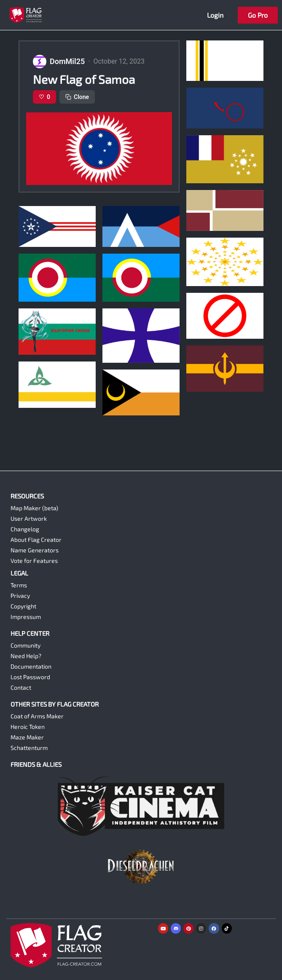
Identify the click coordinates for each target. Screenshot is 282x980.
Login (215, 15)
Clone (77, 97)
